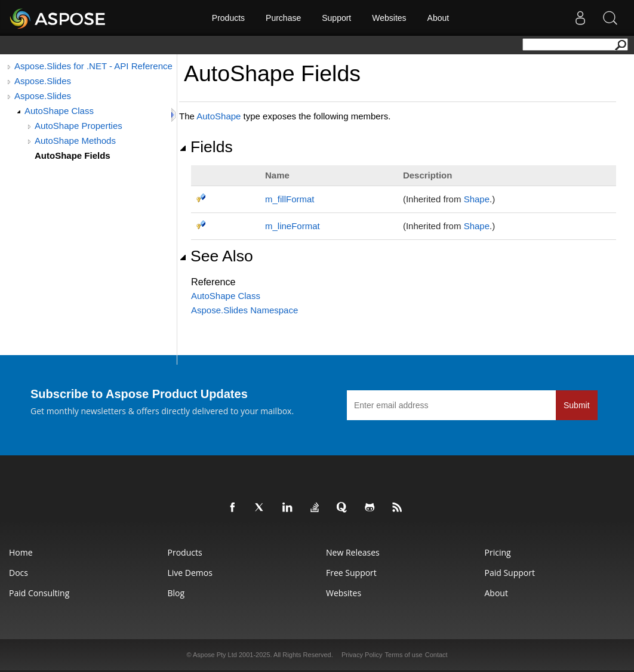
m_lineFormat (293, 226)
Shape (477, 199)
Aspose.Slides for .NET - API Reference (93, 66)
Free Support (351, 573)
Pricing (498, 552)
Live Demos (190, 573)
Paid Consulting (39, 593)
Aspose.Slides (43, 81)
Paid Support (510, 573)
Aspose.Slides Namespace (244, 310)
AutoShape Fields (73, 155)
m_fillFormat (290, 199)
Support (336, 18)
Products (228, 18)
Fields (206, 147)
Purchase (283, 18)
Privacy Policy (362, 655)
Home (21, 552)
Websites (389, 18)
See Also (216, 256)
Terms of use (404, 655)
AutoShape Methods (75, 141)
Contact (436, 655)
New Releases (353, 552)
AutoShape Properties (79, 126)
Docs (19, 573)
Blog (176, 593)
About (438, 18)
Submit (577, 405)
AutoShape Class (59, 111)
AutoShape (218, 116)
